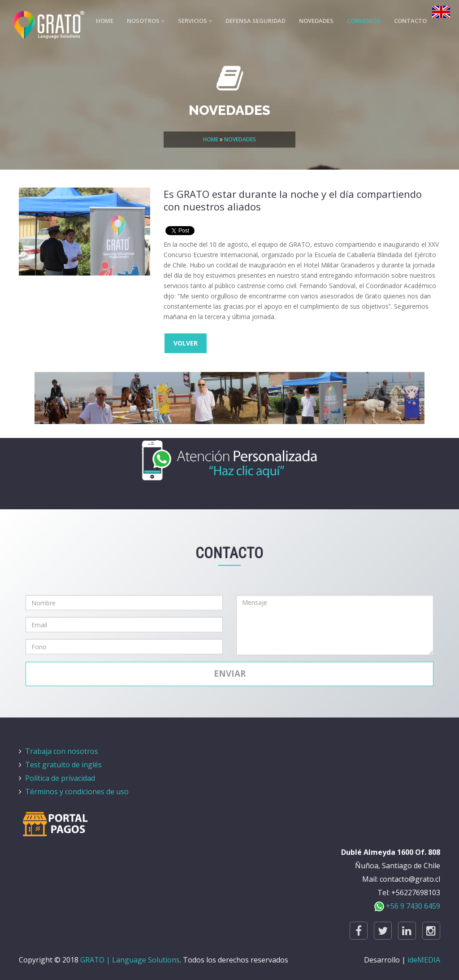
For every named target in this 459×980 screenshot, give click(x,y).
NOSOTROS (146, 21)
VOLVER (186, 343)
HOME (105, 21)
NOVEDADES (316, 21)
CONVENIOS (364, 21)
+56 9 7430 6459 (407, 906)
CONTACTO (410, 21)
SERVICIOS (195, 21)
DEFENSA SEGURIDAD (255, 21)
